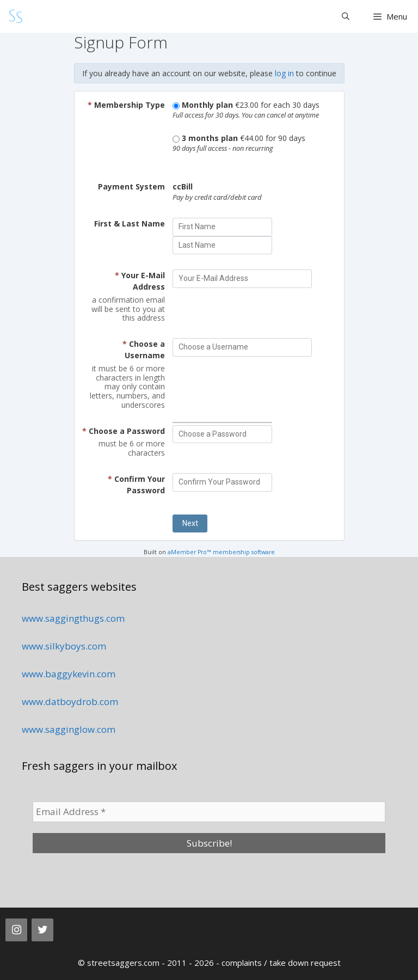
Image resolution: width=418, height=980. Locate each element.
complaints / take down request (281, 963)
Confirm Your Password (136, 485)
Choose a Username (144, 350)
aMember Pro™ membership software (221, 552)
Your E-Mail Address (140, 281)
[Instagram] (16, 930)
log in (284, 73)
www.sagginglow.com (69, 729)
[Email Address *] (209, 812)
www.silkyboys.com (64, 646)
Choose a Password (124, 431)
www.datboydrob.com (70, 702)
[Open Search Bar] (346, 16)
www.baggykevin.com (69, 674)
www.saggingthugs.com (73, 618)
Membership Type (126, 105)
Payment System (131, 186)
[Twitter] (42, 930)
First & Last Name (130, 223)
